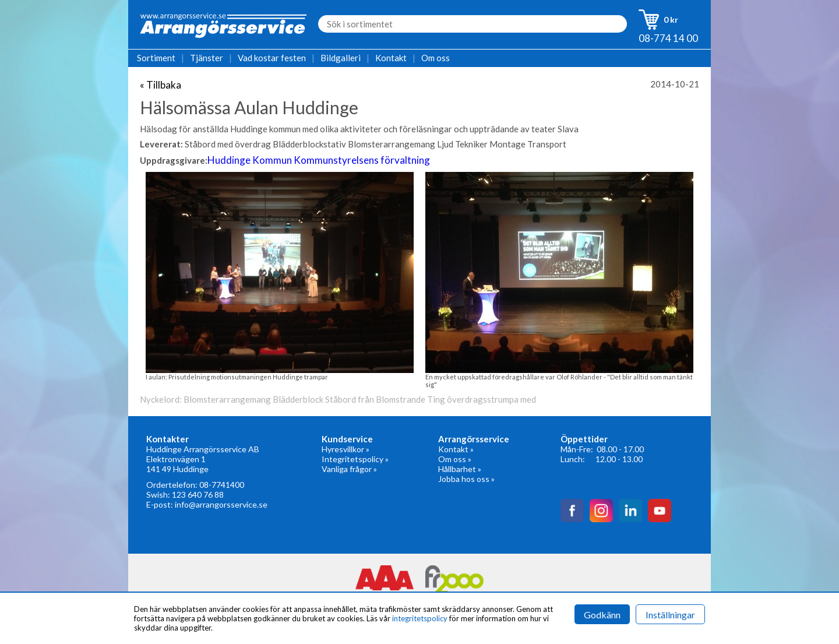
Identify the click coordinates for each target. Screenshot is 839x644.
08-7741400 (222, 485)
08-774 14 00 (668, 38)
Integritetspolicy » (355, 459)
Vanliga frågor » (349, 469)
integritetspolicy (420, 618)
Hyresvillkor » (346, 449)
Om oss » (455, 459)
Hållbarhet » (460, 469)
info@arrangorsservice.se (221, 504)
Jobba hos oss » (466, 479)
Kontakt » (456, 449)
